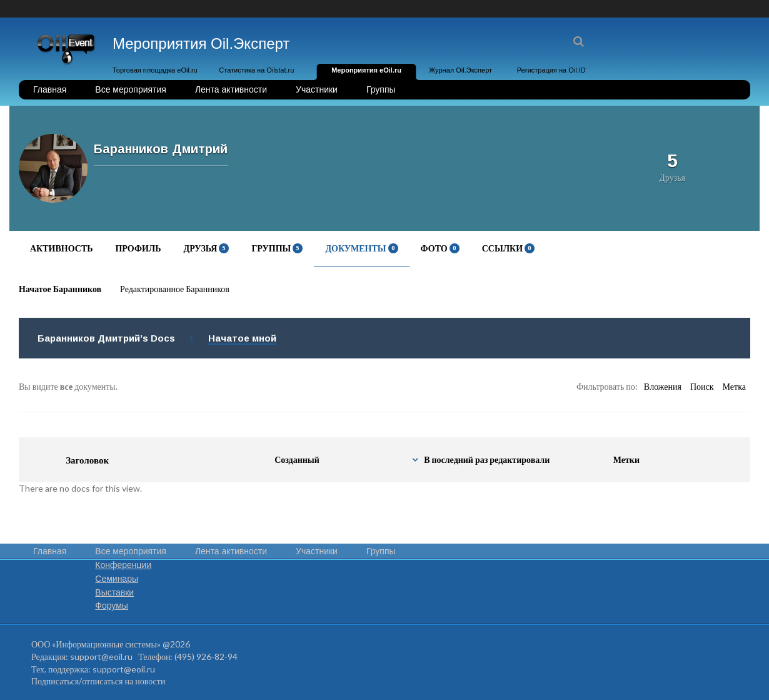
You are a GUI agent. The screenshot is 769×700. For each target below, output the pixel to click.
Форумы (112, 606)
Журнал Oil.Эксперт (460, 70)
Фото (440, 248)
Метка (734, 386)
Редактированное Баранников (175, 289)
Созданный (297, 459)
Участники (317, 89)
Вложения (663, 386)
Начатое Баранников (60, 289)
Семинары (117, 579)
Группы (381, 89)
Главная (50, 89)
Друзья (207, 248)
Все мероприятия (131, 89)
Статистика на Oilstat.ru (256, 70)
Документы (361, 248)
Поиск (702, 386)
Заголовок (87, 460)
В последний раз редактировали (487, 459)
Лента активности (231, 89)
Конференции (123, 565)
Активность (61, 248)
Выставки (114, 592)
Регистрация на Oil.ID (551, 70)
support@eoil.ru (101, 657)
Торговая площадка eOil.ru (155, 70)
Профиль (138, 248)
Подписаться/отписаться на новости (98, 681)
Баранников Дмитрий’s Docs (106, 338)
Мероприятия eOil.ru (366, 70)
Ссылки (508, 248)
